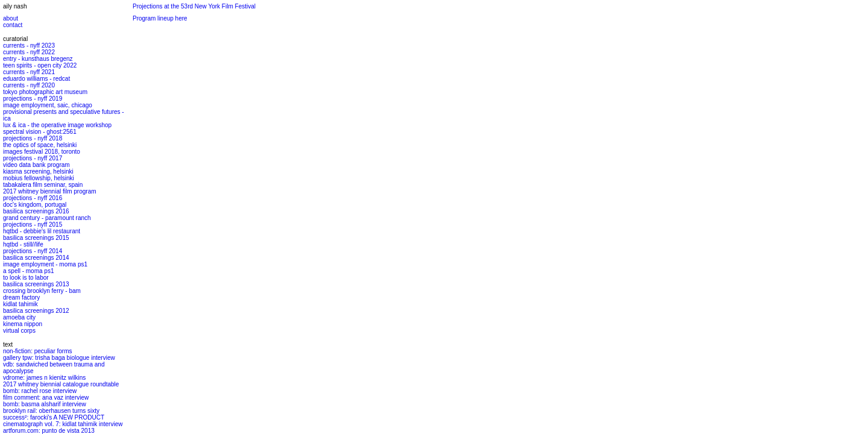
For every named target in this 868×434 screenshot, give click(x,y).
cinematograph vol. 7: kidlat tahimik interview (63, 424)
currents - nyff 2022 (29, 52)
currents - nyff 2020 (29, 85)
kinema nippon (23, 324)
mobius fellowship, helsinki (39, 178)
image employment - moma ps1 (45, 264)
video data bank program (36, 165)
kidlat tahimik (20, 304)
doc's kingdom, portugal (35, 205)
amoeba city (19, 317)
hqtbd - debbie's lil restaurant (42, 231)
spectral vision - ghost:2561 (40, 132)
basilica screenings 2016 (36, 211)
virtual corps (19, 331)
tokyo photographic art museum (45, 92)
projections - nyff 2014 (33, 251)
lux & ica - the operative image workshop (57, 125)
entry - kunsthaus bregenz (38, 59)
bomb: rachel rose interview (40, 391)
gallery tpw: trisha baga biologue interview (59, 358)
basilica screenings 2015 (36, 238)
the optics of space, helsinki (40, 145)
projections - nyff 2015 (33, 225)
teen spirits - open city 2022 (40, 65)
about (11, 18)
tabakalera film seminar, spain (43, 185)
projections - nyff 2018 (33, 138)
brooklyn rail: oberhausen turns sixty (51, 411)
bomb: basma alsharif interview (45, 404)
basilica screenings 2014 (36, 258)
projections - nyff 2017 (33, 158)
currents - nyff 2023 (29, 46)
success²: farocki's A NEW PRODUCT (54, 417)
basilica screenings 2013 (36, 284)
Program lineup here (160, 18)
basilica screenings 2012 (36, 311)
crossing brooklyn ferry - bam (42, 291)
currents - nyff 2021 (29, 72)
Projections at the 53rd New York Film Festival (194, 6)
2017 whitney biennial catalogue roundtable (61, 384)
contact (13, 25)
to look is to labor (26, 278)
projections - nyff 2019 (33, 99)
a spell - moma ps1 (28, 271)
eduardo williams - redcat (36, 79)
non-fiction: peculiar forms (38, 351)
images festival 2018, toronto (42, 152)
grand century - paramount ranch (47, 218)
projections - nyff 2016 (33, 198)
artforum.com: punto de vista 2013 (49, 431)
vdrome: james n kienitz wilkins (44, 378)
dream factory (21, 297)
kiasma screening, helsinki (38, 171)
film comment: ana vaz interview (46, 398)
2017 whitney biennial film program (50, 191)
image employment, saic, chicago (48, 105)
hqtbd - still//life (23, 244)
